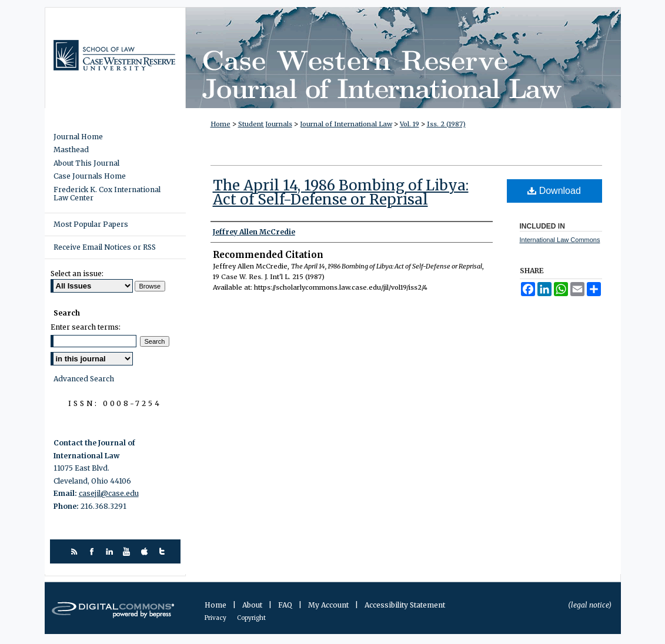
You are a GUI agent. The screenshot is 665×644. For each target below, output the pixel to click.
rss (76, 551)
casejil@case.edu (109, 493)
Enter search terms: (86, 327)
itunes (146, 551)
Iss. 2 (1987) (446, 124)
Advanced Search (84, 379)
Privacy (216, 618)
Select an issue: (77, 274)
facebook (93, 551)
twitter (164, 551)
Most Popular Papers (91, 224)
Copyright (251, 618)
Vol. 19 (410, 124)
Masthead (71, 150)
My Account (329, 605)
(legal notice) (590, 605)
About (253, 605)
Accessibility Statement (405, 605)
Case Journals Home (90, 176)
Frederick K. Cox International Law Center (107, 194)
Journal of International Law (346, 124)
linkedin (111, 551)
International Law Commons (560, 240)
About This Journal (86, 163)
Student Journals (265, 124)
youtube (128, 551)
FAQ (286, 605)
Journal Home (78, 137)
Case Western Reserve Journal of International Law (403, 58)
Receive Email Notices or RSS (105, 247)
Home (220, 124)
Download (554, 191)
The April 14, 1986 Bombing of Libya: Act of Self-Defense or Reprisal (341, 192)
